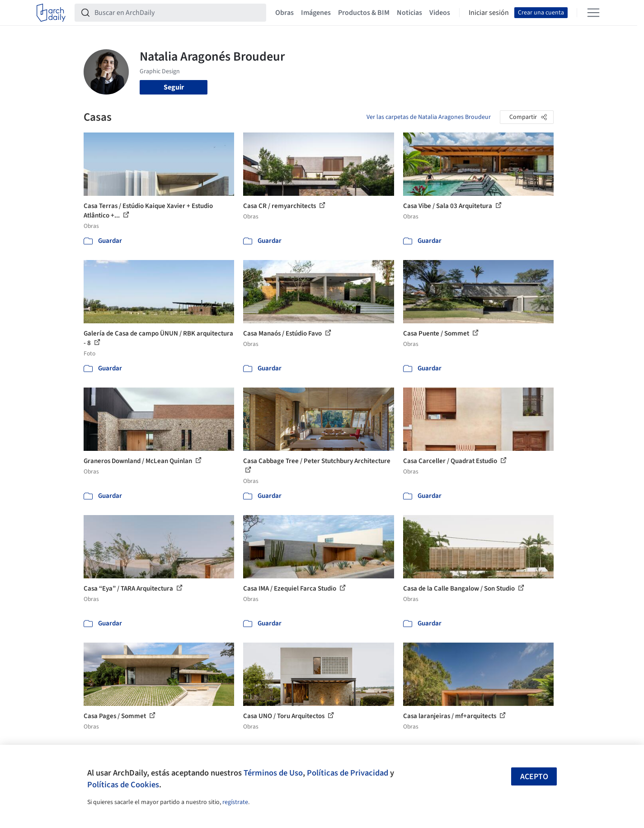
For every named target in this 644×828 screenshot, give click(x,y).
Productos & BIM (364, 13)
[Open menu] (593, 13)
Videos (440, 13)
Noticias (409, 13)
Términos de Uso (273, 773)
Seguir (174, 87)
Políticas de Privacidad (348, 773)
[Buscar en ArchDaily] (178, 13)
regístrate (235, 802)
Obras (284, 13)
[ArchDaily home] (51, 13)
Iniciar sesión (489, 13)
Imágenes (316, 13)
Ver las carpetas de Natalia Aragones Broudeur (429, 117)
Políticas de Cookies (123, 785)
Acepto (534, 777)
